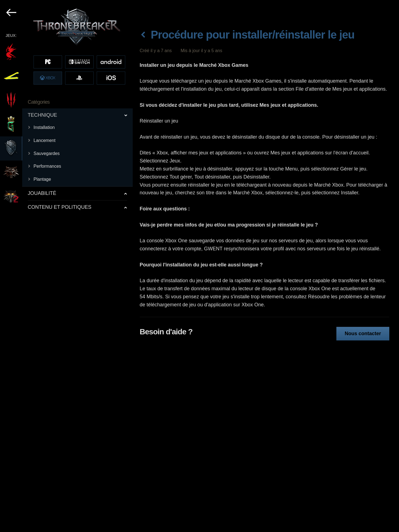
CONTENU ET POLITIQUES (60, 207)
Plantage (42, 179)
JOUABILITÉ (42, 193)
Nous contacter (363, 334)
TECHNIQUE (42, 115)
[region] (67, 266)
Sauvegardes (47, 153)
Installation (44, 127)
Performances (47, 166)
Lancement (44, 140)
